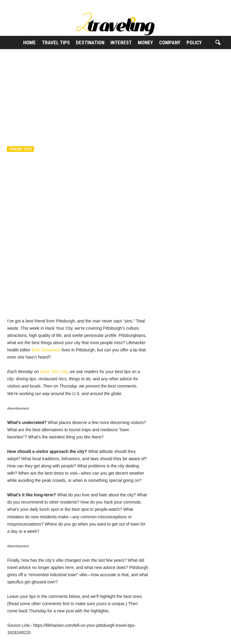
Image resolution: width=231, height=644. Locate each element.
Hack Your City (54, 372)
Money (145, 42)
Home (29, 42)
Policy (194, 42)
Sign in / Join (13, 4)
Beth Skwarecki (46, 350)
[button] (218, 43)
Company (170, 42)
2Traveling (22, 175)
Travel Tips (56, 42)
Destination (90, 42)
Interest (121, 42)
